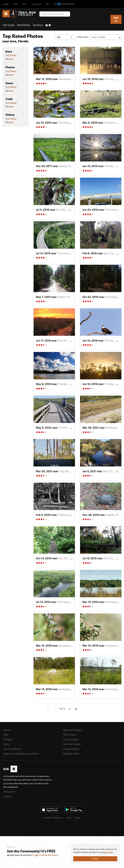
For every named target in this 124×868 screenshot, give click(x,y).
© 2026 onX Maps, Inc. (54, 818)
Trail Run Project (72, 744)
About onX (9, 792)
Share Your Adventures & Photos (21, 754)
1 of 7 (62, 709)
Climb (5, 4)
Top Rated (11, 55)
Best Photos (24, 25)
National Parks (71, 754)
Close (95, 859)
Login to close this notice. (46, 855)
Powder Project (71, 749)
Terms (69, 818)
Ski (48, 4)
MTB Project (70, 735)
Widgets (8, 739)
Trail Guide (8, 25)
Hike (25, 4)
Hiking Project (71, 739)
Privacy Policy (107, 852)
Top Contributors (13, 749)
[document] (95, 854)
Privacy (77, 818)
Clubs (7, 744)
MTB (15, 4)
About (7, 730)
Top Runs (38, 25)
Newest (9, 59)
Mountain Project (72, 730)
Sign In (116, 19)
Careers (8, 796)
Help (6, 735)
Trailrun (36, 4)
